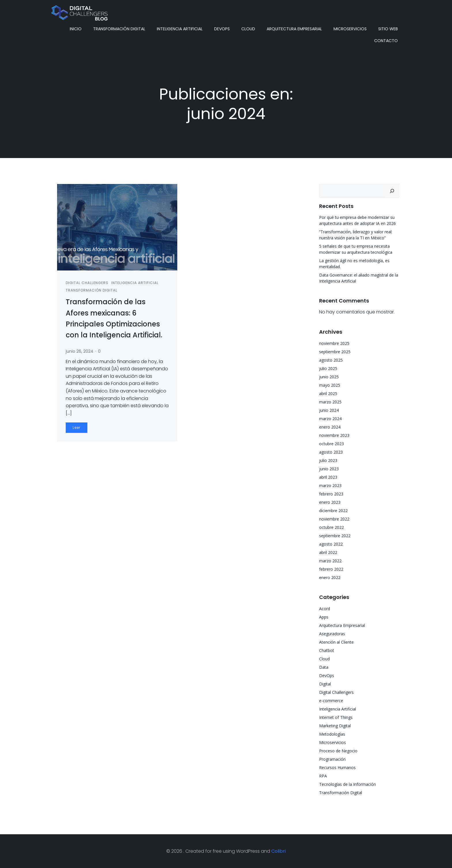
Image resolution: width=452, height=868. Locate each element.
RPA (323, 776)
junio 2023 (329, 469)
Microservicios (350, 29)
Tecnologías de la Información (348, 784)
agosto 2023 (331, 452)
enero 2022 (330, 577)
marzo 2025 (330, 402)
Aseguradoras (332, 634)
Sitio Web (388, 29)
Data (324, 667)
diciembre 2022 (333, 511)
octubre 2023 (332, 444)
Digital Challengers (87, 283)
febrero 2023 (331, 494)
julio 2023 (328, 460)
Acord (325, 609)
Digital (325, 684)
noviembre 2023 (334, 435)
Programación (332, 759)
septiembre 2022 (335, 536)
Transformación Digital (119, 29)
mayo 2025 (330, 385)
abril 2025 (328, 393)
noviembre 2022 (334, 519)
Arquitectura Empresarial (294, 29)
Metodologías (332, 734)
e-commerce (331, 701)
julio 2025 (328, 368)
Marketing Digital (335, 726)
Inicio (76, 29)
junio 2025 (329, 377)
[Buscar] (392, 191)
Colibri (278, 851)
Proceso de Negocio (338, 751)
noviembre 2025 (334, 343)
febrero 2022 (331, 569)
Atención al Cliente (336, 642)
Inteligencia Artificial (180, 29)
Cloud (248, 29)
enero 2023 (330, 502)
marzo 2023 (330, 485)
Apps (324, 617)
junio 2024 (329, 410)
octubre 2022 (332, 527)
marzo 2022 (330, 561)
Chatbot (327, 650)
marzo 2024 (330, 419)
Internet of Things (336, 717)
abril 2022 (328, 552)
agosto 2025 (331, 360)
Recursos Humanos (337, 768)
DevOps (222, 29)
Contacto (386, 41)
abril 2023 (328, 477)
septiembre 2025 (335, 352)
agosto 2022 (331, 544)
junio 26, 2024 (80, 351)
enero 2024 (330, 427)
